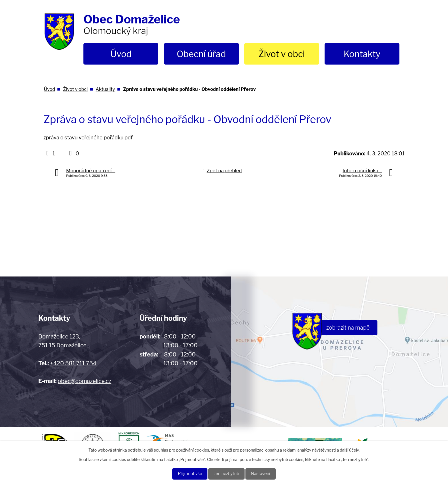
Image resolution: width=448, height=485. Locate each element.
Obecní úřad (201, 54)
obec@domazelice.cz (84, 381)
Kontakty (362, 54)
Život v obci (282, 54)
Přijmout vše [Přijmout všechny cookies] (186, 473)
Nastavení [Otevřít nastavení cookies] (264, 473)
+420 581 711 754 (73, 363)
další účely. (350, 449)
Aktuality (105, 89)
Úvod (121, 54)
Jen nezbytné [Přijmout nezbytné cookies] (227, 473)
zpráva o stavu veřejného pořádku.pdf (88, 138)
